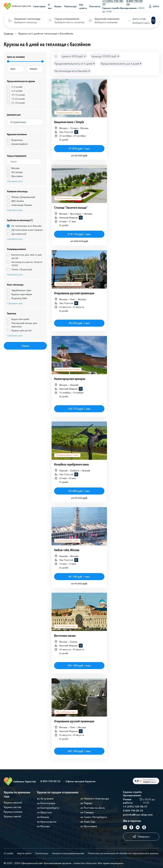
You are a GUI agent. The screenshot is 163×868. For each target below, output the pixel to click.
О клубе (9, 853)
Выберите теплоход (26, 22)
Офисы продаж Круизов (80, 781)
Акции (58, 6)
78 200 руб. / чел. (79, 323)
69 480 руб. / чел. (79, 491)
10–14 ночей (16, 95)
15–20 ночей (16, 99)
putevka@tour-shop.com (138, 815)
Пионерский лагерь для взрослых (22, 325)
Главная (9, 33)
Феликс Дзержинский (21, 197)
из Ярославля (89, 826)
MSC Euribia (15, 201)
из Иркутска (44, 812)
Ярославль (15, 176)
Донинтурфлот (18, 144)
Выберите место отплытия (69, 22)
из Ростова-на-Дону (93, 808)
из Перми (86, 803)
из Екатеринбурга (48, 808)
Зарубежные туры (19, 290)
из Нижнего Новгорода (95, 798)
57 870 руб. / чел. (79, 149)
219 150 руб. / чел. (79, 234)
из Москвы (43, 826)
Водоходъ (15, 140)
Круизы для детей (19, 330)
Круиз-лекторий (18, 319)
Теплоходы (70, 6)
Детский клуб (17, 234)
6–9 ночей (15, 91)
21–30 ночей (16, 103)
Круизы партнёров (19, 294)
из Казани (43, 817)
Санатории (39, 6)
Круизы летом (12, 807)
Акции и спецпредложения (68, 853)
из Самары (87, 812)
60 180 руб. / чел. (79, 577)
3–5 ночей (15, 87)
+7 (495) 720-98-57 (135, 807)
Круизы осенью (13, 812)
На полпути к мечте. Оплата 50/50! (25, 264)
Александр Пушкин (19, 205)
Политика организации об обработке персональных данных (123, 853)
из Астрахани (45, 798)
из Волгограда (46, 803)
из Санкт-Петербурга (94, 817)
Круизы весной (13, 802)
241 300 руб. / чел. (79, 666)
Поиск (25, 346)
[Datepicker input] (142, 19)
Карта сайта (24, 853)
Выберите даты (141, 23)
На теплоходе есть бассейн (24, 226)
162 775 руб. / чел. (79, 409)
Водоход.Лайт (17, 298)
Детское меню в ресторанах (25, 230)
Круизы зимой (12, 816)
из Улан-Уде (88, 822)
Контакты (95, 6)
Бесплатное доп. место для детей (24, 256)
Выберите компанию (106, 22)
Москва (13, 168)
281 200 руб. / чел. (79, 751)
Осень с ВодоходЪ (20, 269)
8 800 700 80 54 (50, 781)
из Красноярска (47, 822)
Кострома (15, 172)
